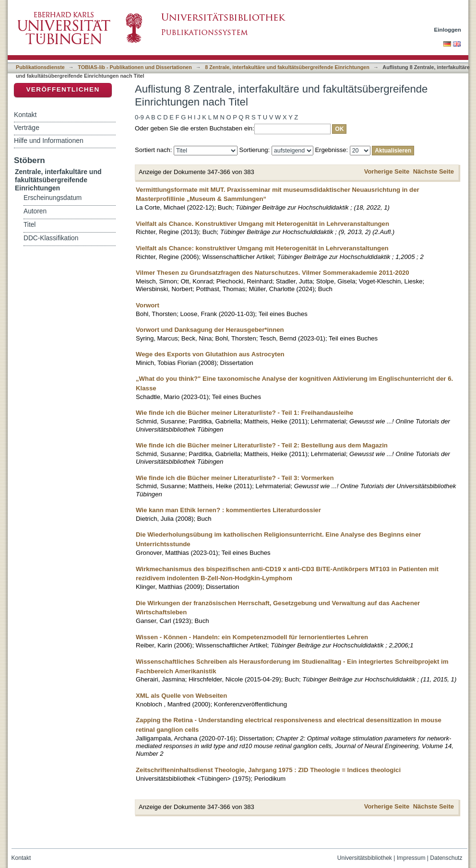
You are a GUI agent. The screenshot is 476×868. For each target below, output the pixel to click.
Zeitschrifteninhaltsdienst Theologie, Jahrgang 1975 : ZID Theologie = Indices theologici (268, 770)
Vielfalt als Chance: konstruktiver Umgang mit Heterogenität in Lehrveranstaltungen (262, 248)
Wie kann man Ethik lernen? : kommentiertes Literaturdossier (228, 510)
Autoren (35, 211)
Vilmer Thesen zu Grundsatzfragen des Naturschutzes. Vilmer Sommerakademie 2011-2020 (273, 273)
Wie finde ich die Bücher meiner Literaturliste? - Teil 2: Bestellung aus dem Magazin (262, 445)
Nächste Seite (434, 171)
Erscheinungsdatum (53, 198)
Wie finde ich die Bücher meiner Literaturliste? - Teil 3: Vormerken (235, 478)
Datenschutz (446, 858)
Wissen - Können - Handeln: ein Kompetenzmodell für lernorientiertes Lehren (252, 637)
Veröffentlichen (63, 89)
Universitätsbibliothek (365, 858)
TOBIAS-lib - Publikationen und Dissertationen (135, 67)
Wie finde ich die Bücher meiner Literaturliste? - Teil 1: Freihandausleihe (244, 413)
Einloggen (448, 29)
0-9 (139, 117)
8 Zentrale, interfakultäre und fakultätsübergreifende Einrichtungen (287, 67)
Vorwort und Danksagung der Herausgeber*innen (210, 330)
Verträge (27, 128)
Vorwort (148, 305)
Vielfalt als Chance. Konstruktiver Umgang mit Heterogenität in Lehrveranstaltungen (262, 224)
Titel (30, 225)
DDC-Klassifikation (51, 238)
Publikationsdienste (40, 67)
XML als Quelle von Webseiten (181, 696)
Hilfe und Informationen (49, 141)
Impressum (411, 858)
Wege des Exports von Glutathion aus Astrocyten (210, 354)
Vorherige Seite (387, 171)
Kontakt (25, 115)
